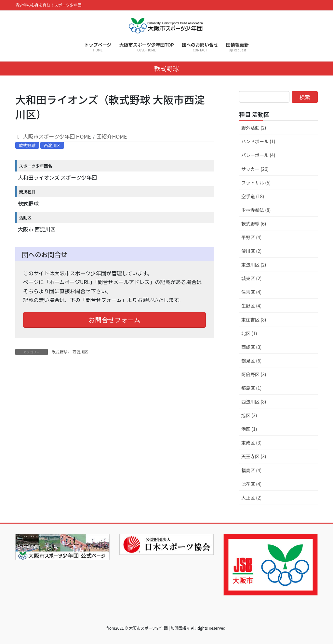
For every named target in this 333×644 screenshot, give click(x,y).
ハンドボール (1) (258, 141)
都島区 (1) (251, 388)
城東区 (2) (251, 278)
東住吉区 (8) (254, 320)
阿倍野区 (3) (254, 374)
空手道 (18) (253, 196)
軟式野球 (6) (254, 224)
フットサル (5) (256, 183)
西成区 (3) (251, 347)
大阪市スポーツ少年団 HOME (53, 136)
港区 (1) (249, 429)
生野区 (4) (251, 306)
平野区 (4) (251, 237)
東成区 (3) (251, 443)
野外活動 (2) (254, 128)
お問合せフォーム (114, 320)
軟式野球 (27, 145)
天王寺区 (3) (254, 456)
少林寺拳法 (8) (256, 210)
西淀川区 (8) (254, 402)
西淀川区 (52, 145)
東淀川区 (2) (254, 265)
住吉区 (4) (251, 292)
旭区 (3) (249, 415)
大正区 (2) (251, 498)
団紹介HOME (112, 136)
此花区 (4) (251, 484)
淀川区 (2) (251, 251)
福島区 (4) (251, 470)
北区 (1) (249, 333)
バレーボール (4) (258, 155)
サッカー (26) (255, 169)
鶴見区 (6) (251, 361)
